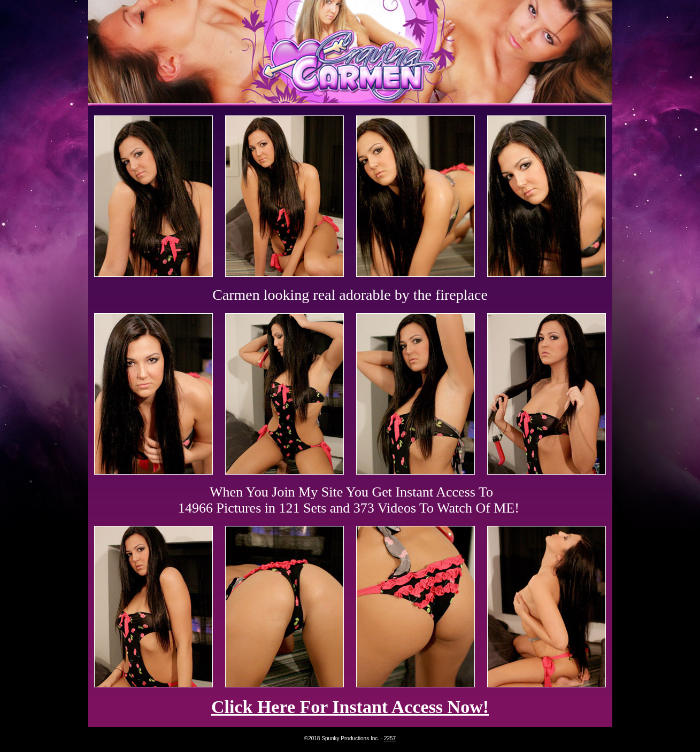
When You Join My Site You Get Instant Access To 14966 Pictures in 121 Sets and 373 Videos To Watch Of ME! (349, 500)
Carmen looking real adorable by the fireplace (350, 295)
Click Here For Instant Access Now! (350, 707)
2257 (390, 738)
